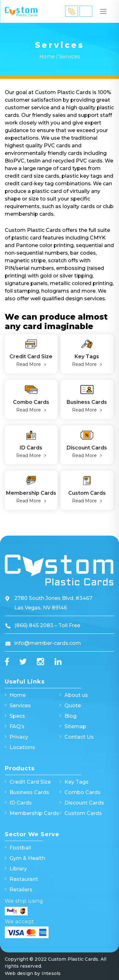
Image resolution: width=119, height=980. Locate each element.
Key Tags (87, 356)
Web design (19, 973)
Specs (17, 716)
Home (47, 57)
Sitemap (75, 726)
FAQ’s (17, 726)
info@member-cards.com (48, 643)
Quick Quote (86, 11)
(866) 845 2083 (34, 625)
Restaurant (24, 879)
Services (20, 706)
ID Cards (31, 448)
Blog (70, 716)
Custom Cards (87, 493)
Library (18, 869)
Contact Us (79, 737)
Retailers (21, 890)
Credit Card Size (31, 356)
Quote (73, 706)
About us (76, 695)
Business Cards (87, 402)
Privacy (19, 737)
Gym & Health (27, 858)
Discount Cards (87, 448)
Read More (29, 364)
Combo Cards (31, 402)
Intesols (51, 973)
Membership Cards (31, 493)
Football (20, 848)
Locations (22, 747)
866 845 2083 (71, 11)
